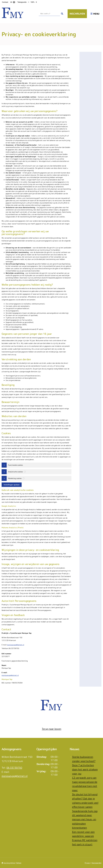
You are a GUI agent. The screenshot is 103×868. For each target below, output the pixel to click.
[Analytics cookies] (25, 472)
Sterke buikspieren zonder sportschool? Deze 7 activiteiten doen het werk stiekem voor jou (85, 765)
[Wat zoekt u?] (49, 14)
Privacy (87, 863)
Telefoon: (5, 648)
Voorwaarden (97, 863)
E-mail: (4, 645)
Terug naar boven (51, 729)
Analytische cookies (15, 472)
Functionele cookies (15, 465)
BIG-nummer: (7, 683)
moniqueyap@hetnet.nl (16, 645)
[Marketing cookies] (24, 478)
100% (32, 2)
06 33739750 (14, 768)
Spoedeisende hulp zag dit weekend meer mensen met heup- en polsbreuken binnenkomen (85, 819)
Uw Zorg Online (9, 863)
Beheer (19, 863)
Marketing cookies (15, 478)
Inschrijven (77, 14)
